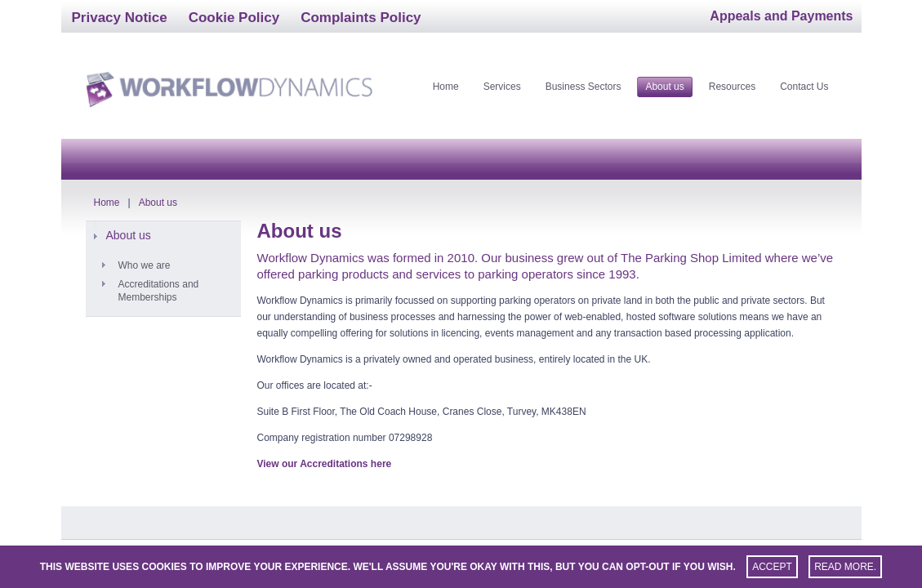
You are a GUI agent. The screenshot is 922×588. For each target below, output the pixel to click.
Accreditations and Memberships (159, 291)
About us (158, 203)
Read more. (845, 567)
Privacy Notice (120, 18)
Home (107, 203)
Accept (772, 567)
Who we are (145, 265)
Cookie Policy (234, 18)
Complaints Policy (361, 18)
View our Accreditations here (325, 464)
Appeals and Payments (781, 16)
